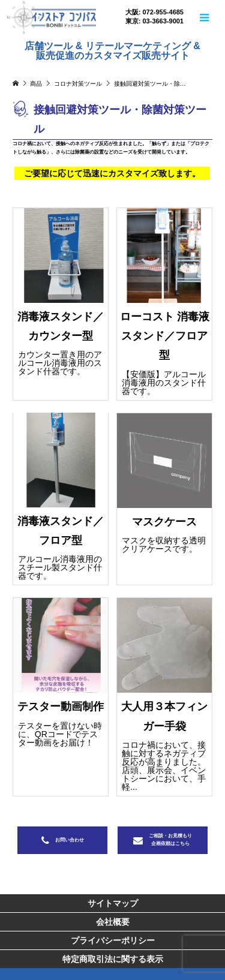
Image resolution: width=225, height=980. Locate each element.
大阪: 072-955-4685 (154, 12)
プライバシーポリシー (113, 940)
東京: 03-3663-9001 (154, 21)
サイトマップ (113, 903)
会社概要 (113, 922)
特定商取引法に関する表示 (113, 959)
